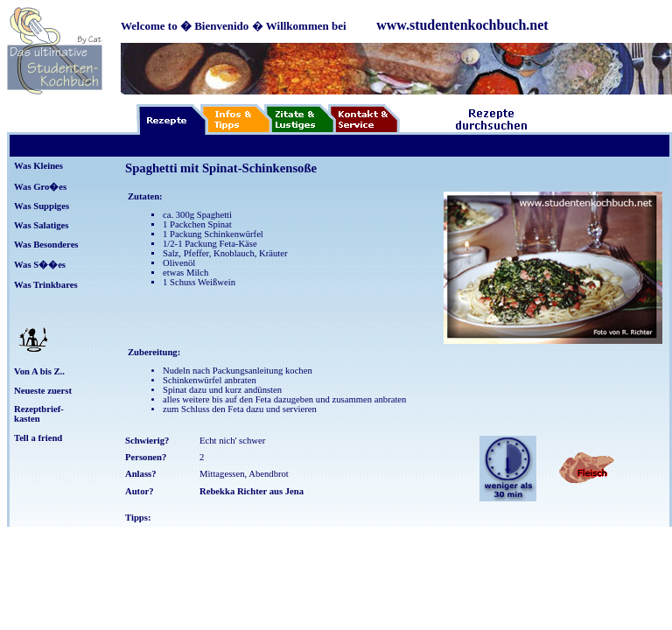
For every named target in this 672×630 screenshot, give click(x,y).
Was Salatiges (41, 225)
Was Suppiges (42, 206)
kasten (27, 419)
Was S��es (40, 265)
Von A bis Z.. (39, 371)
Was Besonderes (46, 245)
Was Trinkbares (46, 285)
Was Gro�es (40, 187)
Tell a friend (38, 438)
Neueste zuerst (43, 391)
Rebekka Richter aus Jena (252, 491)
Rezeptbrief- (39, 409)
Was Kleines (38, 166)
